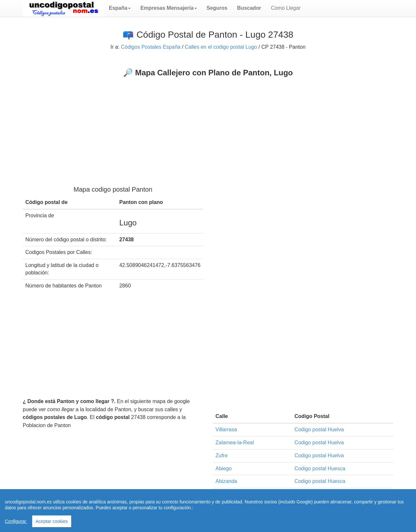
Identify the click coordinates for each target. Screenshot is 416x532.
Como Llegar (286, 8)
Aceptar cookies (52, 521)
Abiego (224, 469)
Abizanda (226, 481)
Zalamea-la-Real (235, 443)
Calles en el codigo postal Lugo (221, 47)
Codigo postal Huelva (319, 430)
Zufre (221, 456)
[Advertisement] (208, 126)
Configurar (16, 521)
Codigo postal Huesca (320, 469)
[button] (120, 8)
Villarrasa (226, 430)
